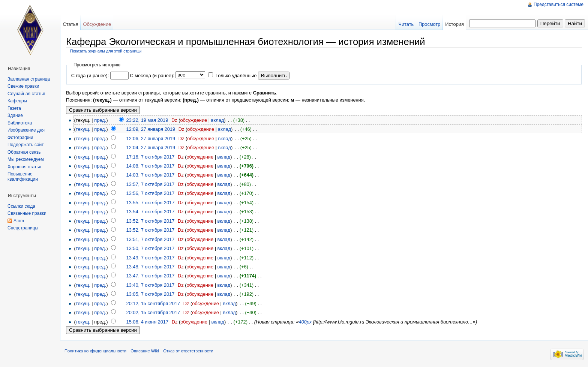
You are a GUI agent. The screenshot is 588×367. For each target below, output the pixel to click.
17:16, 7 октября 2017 (151, 157)
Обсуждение (97, 24)
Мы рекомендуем (26, 159)
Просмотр (429, 24)
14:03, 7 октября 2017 (151, 175)
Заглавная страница (29, 79)
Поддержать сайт (26, 145)
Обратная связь (24, 152)
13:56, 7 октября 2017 (151, 193)
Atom (19, 221)
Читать (406, 24)
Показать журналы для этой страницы (106, 51)
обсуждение (193, 120)
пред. (100, 120)
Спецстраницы (23, 228)
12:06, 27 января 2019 (151, 139)
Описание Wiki (145, 351)
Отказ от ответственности (188, 351)
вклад (218, 120)
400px (305, 322)
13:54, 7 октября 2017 (151, 212)
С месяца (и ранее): (152, 76)
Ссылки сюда (21, 206)
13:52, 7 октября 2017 (151, 221)
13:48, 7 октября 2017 (151, 267)
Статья (70, 24)
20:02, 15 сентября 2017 (153, 312)
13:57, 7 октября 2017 (151, 184)
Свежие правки (23, 86)
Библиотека (20, 123)
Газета (14, 108)
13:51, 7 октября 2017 (151, 239)
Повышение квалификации (23, 177)
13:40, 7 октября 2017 (151, 285)
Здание (15, 115)
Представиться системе (559, 4)
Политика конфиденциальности (95, 351)
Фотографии (20, 138)
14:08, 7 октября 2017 (151, 166)
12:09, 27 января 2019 (151, 129)
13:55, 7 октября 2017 (151, 203)
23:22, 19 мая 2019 (147, 120)
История (454, 24)
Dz (174, 120)
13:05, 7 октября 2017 (151, 294)
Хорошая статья (24, 167)
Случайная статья (26, 94)
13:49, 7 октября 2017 (151, 258)
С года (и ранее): (90, 76)
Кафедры (17, 101)
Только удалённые (236, 76)
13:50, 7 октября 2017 (151, 248)
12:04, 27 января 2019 (151, 148)
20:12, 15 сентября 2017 (153, 303)
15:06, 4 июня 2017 (148, 322)
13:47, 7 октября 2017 (151, 276)
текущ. (83, 129)
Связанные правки (27, 213)
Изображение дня (26, 130)
